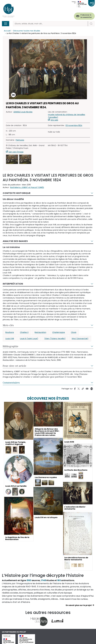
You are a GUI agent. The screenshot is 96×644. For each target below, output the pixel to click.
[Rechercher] (50, 24)
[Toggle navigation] (6, 24)
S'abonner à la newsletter (86, 16)
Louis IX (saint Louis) (29, 339)
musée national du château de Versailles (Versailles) (67, 116)
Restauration (40, 332)
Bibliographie (11, 346)
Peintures (20, 140)
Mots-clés (8, 325)
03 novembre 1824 (74, 126)
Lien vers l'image (16, 152)
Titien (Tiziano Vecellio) (55, 339)
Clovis (74, 332)
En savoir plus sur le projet (79, 605)
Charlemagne (59, 332)
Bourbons (10, 332)
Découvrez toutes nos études (27, 31)
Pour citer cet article (14, 366)
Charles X (24, 332)
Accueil (7, 31)
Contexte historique (17, 193)
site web (54, 120)
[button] (12, 159)
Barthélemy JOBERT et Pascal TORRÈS (27, 188)
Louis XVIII (10, 339)
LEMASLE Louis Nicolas (23, 112)
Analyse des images (15, 241)
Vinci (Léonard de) (80, 339)
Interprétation (13, 284)
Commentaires (11, 383)
